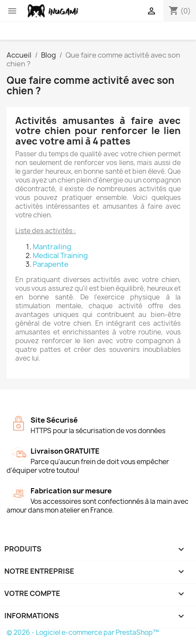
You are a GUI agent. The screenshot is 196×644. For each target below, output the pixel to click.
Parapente (51, 264)
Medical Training (60, 255)
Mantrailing (52, 247)
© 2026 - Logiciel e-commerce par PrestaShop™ (83, 632)
